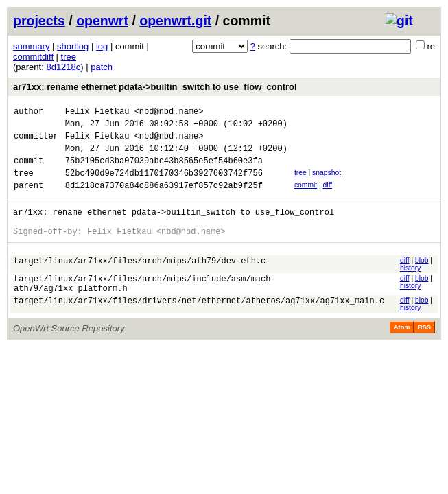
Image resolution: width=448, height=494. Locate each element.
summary (31, 46)
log (102, 46)
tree (69, 57)
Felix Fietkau (97, 113)
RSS (424, 352)
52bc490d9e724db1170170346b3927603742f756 (164, 185)
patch (102, 67)
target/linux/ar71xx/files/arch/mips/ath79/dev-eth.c (140, 283)
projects (39, 21)
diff (328, 197)
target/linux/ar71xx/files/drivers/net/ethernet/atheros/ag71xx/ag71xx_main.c (199, 327)
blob (422, 281)
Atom (402, 352)
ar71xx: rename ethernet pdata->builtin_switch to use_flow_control (155, 87)
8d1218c (63, 67)
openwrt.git (175, 21)
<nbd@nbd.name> (169, 113)
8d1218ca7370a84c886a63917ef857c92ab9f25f (164, 199)
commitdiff (33, 57)
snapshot (327, 183)
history (410, 289)
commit (306, 197)
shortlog (73, 46)
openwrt (102, 21)
